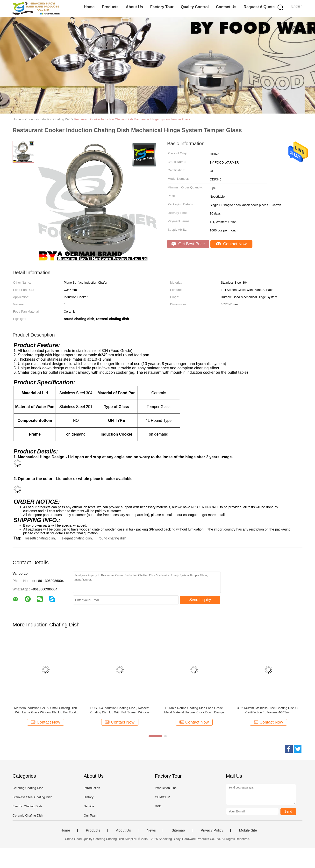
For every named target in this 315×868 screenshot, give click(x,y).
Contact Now (231, 244)
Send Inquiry (200, 600)
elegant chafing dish (77, 538)
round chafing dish (112, 538)
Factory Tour (162, 7)
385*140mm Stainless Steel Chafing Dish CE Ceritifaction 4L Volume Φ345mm (268, 710)
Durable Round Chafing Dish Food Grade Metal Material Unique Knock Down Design (194, 710)
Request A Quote (259, 7)
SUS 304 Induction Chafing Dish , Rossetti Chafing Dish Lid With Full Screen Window (120, 710)
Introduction (92, 788)
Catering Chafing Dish (28, 788)
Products (110, 7)
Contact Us (226, 7)
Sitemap (178, 830)
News (151, 830)
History (88, 797)
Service (89, 806)
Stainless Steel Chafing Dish (32, 797)
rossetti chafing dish (40, 538)
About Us (134, 7)
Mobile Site (248, 830)
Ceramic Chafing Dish (28, 815)
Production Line (166, 788)
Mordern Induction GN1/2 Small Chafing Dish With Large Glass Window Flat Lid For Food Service (45, 710)
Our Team (90, 815)
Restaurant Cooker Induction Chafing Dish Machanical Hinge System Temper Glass (132, 119)
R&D (158, 806)
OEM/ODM (163, 797)
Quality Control (195, 7)
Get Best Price (188, 244)
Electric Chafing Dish (27, 806)
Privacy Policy (212, 830)
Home (89, 7)
